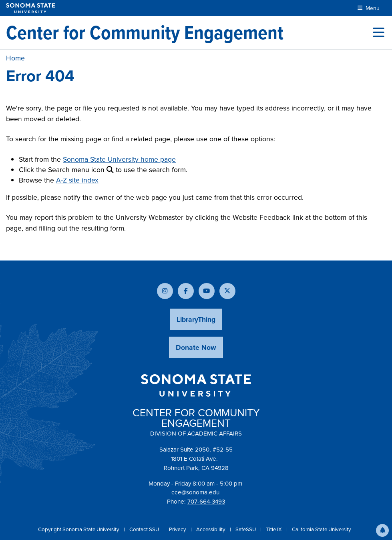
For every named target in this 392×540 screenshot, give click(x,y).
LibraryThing (196, 319)
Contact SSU (145, 529)
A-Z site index (77, 180)
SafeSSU (246, 529)
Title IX (274, 529)
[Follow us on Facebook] (186, 291)
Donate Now (196, 347)
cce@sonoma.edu (195, 492)
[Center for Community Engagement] (145, 32)
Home (15, 58)
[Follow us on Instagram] (165, 291)
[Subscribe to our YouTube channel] (207, 291)
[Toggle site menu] (379, 32)
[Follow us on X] (227, 291)
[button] (382, 530)
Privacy (178, 529)
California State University (322, 529)
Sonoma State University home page (119, 159)
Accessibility (211, 529)
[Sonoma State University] (31, 8)
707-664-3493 (206, 502)
